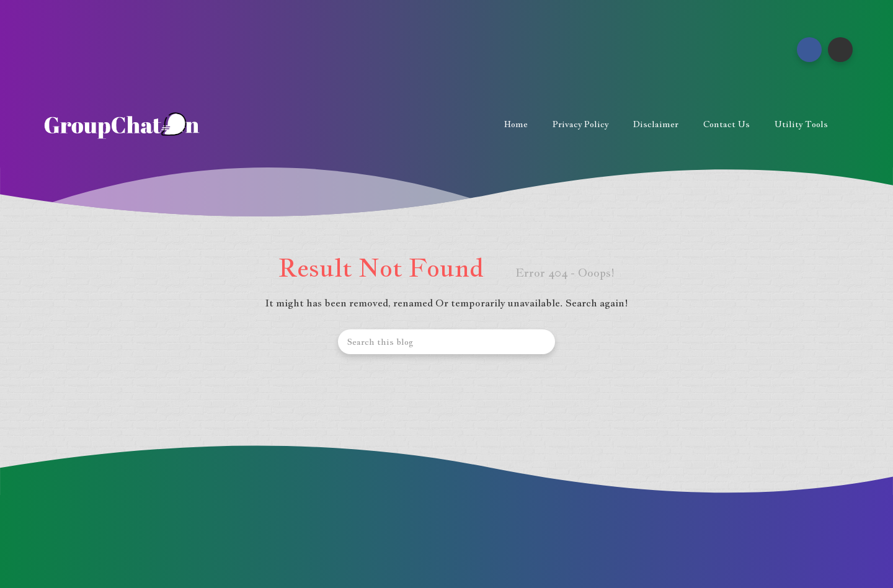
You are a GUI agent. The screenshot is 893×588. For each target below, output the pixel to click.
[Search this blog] (446, 342)
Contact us (726, 124)
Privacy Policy (580, 124)
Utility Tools (801, 124)
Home (516, 124)
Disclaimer (656, 124)
